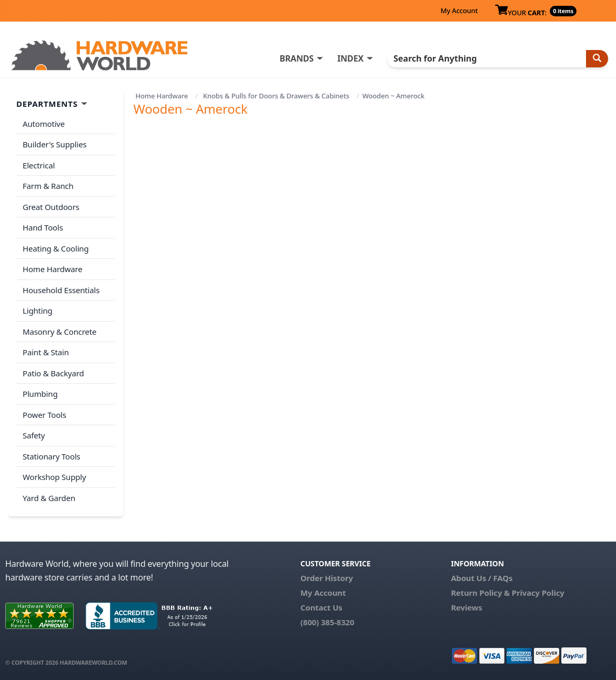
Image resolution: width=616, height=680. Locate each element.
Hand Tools (43, 227)
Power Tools (44, 415)
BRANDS (296, 58)
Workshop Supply (54, 477)
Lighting (38, 311)
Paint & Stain (46, 352)
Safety (34, 435)
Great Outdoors (51, 207)
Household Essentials (61, 290)
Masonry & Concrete (59, 332)
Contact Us (321, 607)
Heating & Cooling (56, 248)
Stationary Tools (52, 456)
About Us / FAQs (482, 578)
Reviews (466, 607)
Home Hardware (161, 96)
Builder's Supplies (55, 144)
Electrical (39, 165)
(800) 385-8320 (327, 622)
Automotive (44, 124)
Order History (327, 578)
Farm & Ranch (48, 186)
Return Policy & (480, 593)
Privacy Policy (538, 593)
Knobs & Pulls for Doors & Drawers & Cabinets (276, 96)
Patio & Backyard (53, 373)
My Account (459, 11)
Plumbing (40, 394)
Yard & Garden (49, 498)
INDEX (350, 58)
